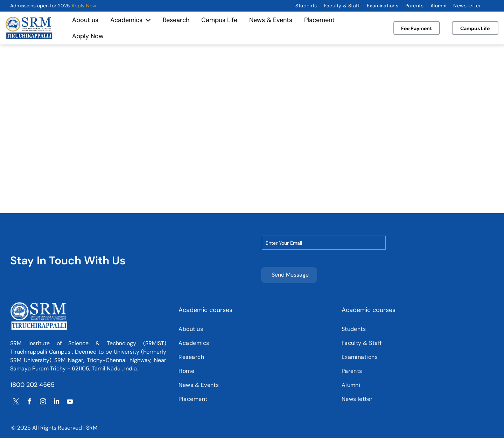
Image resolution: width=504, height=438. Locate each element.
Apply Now (84, 6)
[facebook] (29, 403)
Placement (319, 20)
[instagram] (43, 403)
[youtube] (70, 403)
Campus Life (219, 20)
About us (85, 20)
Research (176, 20)
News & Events (271, 20)
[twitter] (16, 403)
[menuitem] (306, 6)
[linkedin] (56, 403)
